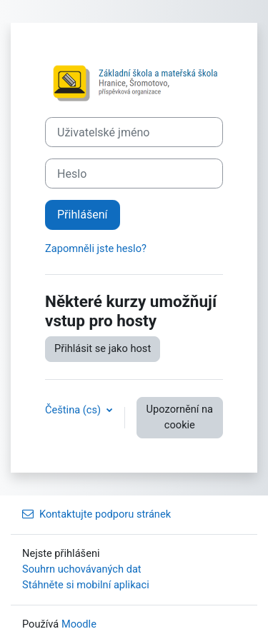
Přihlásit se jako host (103, 348)
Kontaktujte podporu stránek (96, 514)
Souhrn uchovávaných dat (82, 569)
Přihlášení (83, 215)
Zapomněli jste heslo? (96, 248)
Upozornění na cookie (180, 417)
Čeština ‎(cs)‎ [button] (74, 410)
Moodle (79, 624)
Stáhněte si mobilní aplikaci (86, 585)
